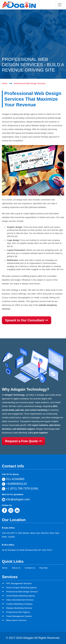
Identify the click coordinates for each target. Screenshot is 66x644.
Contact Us (30, 568)
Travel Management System (19, 616)
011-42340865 (13, 479)
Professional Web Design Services (30, 83)
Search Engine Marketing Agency (21, 588)
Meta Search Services (16, 620)
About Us (16, 568)
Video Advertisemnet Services (20, 600)
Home (5, 83)
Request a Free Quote (23, 441)
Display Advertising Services (19, 608)
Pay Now (43, 568)
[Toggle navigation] (60, 5)
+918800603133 (14, 484)
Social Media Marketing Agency (21, 596)
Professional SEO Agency (18, 612)
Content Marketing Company (19, 604)
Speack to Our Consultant (27, 320)
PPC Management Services (19, 583)
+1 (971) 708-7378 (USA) (20, 489)
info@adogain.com (16, 500)
